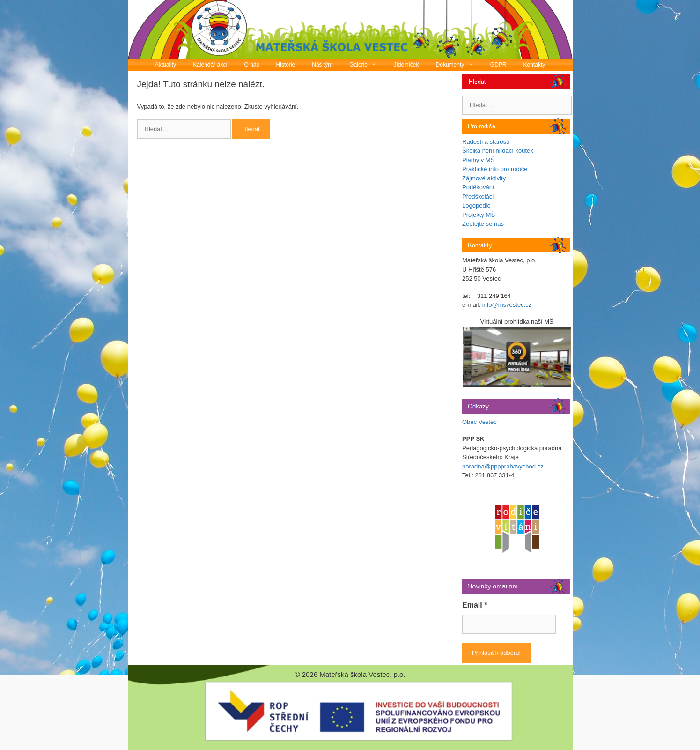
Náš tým (322, 65)
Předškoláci (478, 197)
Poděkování (478, 187)
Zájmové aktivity (484, 178)
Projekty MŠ (479, 215)
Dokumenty (459, 65)
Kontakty (534, 65)
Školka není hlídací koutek (498, 151)
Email (475, 605)
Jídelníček (406, 65)
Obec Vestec (479, 422)
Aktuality (166, 65)
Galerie (367, 65)
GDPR (498, 65)
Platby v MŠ (478, 160)
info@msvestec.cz (507, 305)
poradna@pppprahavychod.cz (503, 466)
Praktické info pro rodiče (495, 169)
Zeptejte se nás (483, 224)
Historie (286, 65)
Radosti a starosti (486, 142)
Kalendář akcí (210, 65)
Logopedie (476, 205)
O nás (252, 65)
